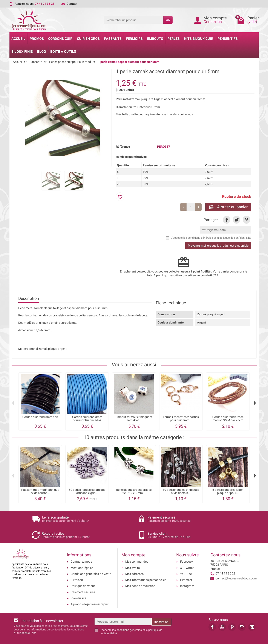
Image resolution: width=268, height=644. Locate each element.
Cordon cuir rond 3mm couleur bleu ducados (87, 419)
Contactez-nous (81, 550)
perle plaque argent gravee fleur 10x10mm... (134, 492)
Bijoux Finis (22, 52)
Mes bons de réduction (140, 574)
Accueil (18, 39)
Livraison (77, 568)
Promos (37, 39)
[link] (227, 220)
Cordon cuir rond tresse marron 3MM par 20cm (228, 419)
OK (168, 20)
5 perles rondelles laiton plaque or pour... (228, 492)
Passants (113, 39)
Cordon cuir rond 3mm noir (40, 417)
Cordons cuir (60, 39)
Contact (69, 4)
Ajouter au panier (228, 207)
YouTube (186, 562)
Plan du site (78, 587)
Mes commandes (137, 550)
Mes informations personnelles (146, 568)
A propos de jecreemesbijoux (90, 593)
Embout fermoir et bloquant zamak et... (134, 419)
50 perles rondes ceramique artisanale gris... (87, 492)
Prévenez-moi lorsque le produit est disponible (218, 246)
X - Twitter (187, 556)
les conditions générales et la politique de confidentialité (217, 238)
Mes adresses (134, 562)
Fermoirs (134, 39)
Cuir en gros (88, 39)
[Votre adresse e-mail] (123, 610)
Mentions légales (82, 556)
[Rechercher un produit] (134, 20)
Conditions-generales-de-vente (91, 562)
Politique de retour (83, 574)
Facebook (187, 550)
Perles (174, 39)
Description (29, 298)
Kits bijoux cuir (199, 39)
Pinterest (186, 568)
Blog (42, 52)
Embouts (155, 39)
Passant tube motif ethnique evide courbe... (40, 492)
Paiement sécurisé (83, 581)
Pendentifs (228, 39)
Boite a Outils (63, 52)
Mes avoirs (132, 556)
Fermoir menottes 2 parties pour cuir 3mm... (181, 419)
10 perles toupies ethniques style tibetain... (181, 492)
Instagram (187, 574)
